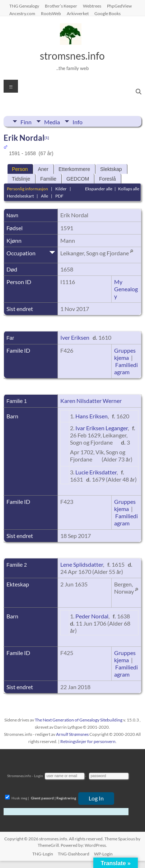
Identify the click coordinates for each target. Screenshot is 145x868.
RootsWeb (51, 13)
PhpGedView (119, 6)
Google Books (107, 13)
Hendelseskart (20, 196)
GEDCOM (78, 179)
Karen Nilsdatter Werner (91, 401)
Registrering (66, 798)
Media (52, 121)
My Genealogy (126, 289)
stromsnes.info (72, 56)
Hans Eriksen (92, 416)
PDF (59, 196)
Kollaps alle (129, 189)
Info (78, 121)
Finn (26, 121)
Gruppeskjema (125, 354)
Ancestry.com (22, 13)
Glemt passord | (43, 798)
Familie (48, 179)
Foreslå (107, 179)
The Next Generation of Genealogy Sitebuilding (79, 720)
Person (20, 169)
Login (39, 776)
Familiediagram (126, 368)
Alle (45, 196)
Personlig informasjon (27, 189)
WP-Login (103, 854)
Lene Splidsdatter (82, 564)
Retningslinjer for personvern (88, 741)
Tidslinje (21, 179)
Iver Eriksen (75, 337)
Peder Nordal (92, 616)
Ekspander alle (99, 189)
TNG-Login (43, 854)
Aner (43, 169)
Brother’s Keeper (61, 6)
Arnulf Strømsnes (72, 734)
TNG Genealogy (24, 6)
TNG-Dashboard (74, 854)
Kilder (61, 189)
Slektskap (111, 169)
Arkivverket (78, 13)
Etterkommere (74, 169)
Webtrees (92, 6)
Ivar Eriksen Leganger (102, 428)
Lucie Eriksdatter (96, 472)
